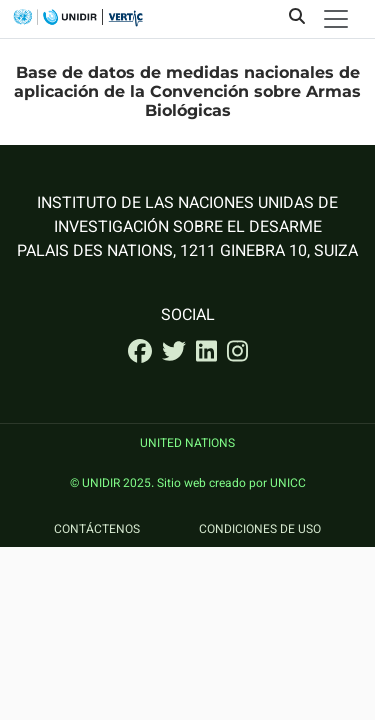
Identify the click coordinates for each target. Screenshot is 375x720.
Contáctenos (97, 530)
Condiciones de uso (260, 530)
